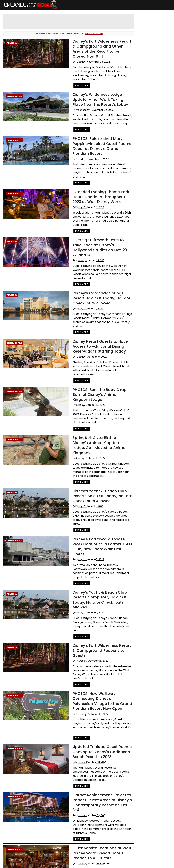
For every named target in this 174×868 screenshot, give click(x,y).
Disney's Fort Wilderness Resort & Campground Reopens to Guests (96, 605)
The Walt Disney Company (146, 157)
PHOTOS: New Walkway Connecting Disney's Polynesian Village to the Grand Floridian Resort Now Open (95, 653)
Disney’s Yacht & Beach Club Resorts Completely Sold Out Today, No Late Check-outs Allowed (92, 561)
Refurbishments (141, 138)
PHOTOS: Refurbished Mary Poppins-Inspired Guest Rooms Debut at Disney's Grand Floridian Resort (94, 141)
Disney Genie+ (140, 169)
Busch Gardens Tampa (144, 125)
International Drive (142, 163)
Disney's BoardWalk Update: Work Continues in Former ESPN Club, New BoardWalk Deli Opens (95, 515)
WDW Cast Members (143, 150)
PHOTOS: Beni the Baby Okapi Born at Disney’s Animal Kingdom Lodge (96, 375)
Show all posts (92, 34)
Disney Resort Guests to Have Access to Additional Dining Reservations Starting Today (92, 327)
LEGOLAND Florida (141, 132)
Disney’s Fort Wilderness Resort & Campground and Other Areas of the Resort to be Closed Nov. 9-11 (96, 46)
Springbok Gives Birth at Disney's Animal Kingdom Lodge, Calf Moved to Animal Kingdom (95, 423)
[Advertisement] (86, 21)
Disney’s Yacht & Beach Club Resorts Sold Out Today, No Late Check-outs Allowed (95, 471)
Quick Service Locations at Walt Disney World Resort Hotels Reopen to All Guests (94, 800)
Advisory (12, 43)
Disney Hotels (15, 91)
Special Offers (140, 144)
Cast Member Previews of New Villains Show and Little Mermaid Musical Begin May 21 (149, 42)
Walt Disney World (142, 107)
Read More (74, 80)
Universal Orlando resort (145, 113)
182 (27, 842)
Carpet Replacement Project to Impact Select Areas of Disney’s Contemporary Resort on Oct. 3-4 (95, 750)
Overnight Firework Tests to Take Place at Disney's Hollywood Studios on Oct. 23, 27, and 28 (95, 235)
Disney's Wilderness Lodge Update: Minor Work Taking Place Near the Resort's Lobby (96, 94)
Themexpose (87, 864)
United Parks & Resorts (144, 176)
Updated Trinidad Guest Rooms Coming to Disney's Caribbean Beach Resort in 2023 (94, 699)
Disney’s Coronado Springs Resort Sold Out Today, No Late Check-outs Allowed (94, 283)
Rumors (156, 144)
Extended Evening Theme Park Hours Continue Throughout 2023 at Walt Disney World (93, 187)
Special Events (140, 119)
